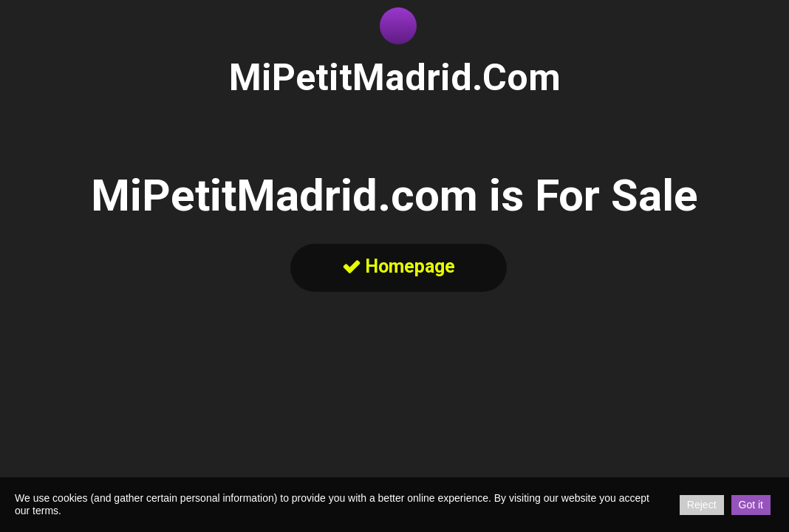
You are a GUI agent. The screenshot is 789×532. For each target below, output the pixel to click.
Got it (751, 505)
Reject (702, 505)
